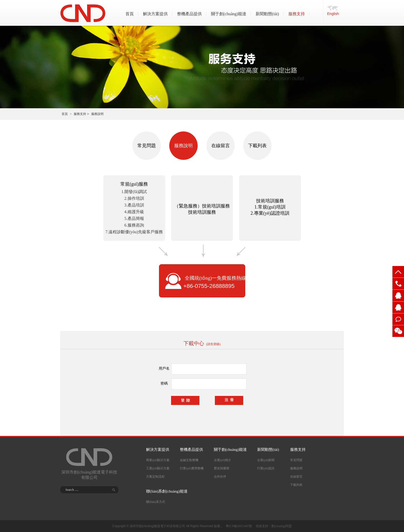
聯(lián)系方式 (156, 502)
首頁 (130, 14)
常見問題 (147, 146)
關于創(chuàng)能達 (229, 14)
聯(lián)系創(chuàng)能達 (167, 491)
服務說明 (97, 114)
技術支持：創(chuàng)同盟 (274, 526)
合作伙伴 (220, 477)
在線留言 (398, 319)
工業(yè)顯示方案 (158, 468)
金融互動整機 (189, 460)
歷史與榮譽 (222, 468)
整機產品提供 (189, 14)
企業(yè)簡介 (222, 460)
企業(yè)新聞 (266, 460)
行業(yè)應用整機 (192, 468)
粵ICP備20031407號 (239, 526)
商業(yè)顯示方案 (158, 460)
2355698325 (398, 307)
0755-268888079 (398, 284)
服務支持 (297, 14)
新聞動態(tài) (267, 14)
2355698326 (398, 296)
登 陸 (185, 400)
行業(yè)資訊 (266, 468)
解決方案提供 (155, 14)
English (333, 14)
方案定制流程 (155, 477)
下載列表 (257, 146)
